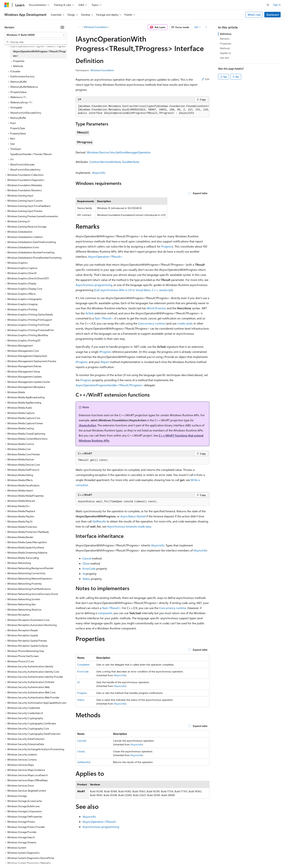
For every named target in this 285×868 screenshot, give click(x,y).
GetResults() (84, 762)
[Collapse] (62, 27)
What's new (254, 15)
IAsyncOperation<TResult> (105, 256)
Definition (226, 34)
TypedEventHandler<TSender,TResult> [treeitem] (32, 154)
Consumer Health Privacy (104, 857)
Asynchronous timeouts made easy (129, 526)
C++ (155, 290)
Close (86, 563)
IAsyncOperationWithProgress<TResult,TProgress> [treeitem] (39, 54)
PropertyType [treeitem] (18, 128)
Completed (83, 665)
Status (86, 579)
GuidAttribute (131, 162)
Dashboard (273, 15)
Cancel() (82, 741)
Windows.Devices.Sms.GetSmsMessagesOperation (119, 152)
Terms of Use (133, 857)
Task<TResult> (104, 318)
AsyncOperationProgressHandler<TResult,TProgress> (110, 385)
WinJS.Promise (156, 308)
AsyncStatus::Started (133, 516)
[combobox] (36, 35)
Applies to (225, 53)
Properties (226, 43)
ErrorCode (89, 568)
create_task (184, 323)
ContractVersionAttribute (105, 162)
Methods (225, 48)
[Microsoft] (7, 5)
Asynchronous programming (94, 285)
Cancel (87, 558)
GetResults (99, 521)
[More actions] (206, 27)
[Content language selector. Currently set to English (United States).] (21, 848)
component (105, 613)
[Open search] (268, 5)
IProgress (105, 352)
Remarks (225, 39)
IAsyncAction (87, 425)
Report (105, 362)
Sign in (277, 5)
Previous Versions (33, 857)
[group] (142, 110)
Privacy (79, 857)
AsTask (90, 313)
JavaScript (165, 290)
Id (84, 574)
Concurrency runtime (151, 323)
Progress (167, 246)
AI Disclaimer (12, 857)
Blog (50, 857)
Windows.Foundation (96, 27)
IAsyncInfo (99, 173)
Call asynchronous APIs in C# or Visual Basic (123, 290)
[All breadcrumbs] (79, 27)
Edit (205, 79)
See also (224, 58)
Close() (81, 751)
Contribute (65, 857)
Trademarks (151, 857)
